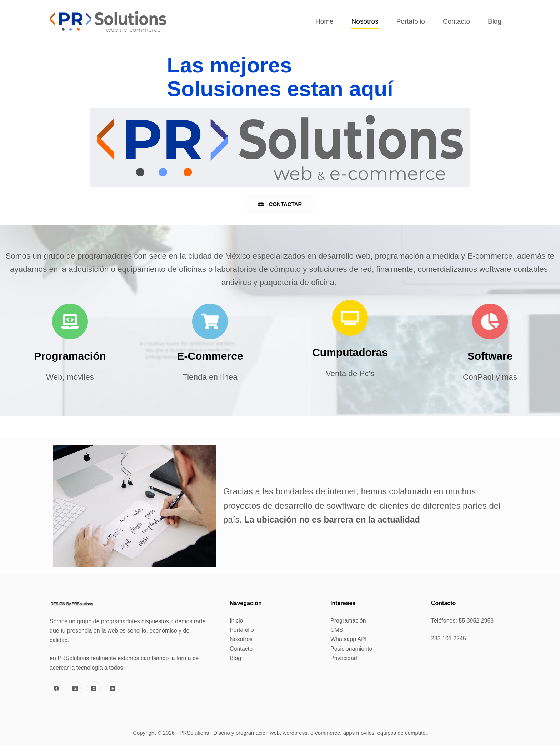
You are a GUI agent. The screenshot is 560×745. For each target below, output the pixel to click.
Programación (348, 621)
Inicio (236, 621)
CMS (337, 630)
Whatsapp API (348, 639)
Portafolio (411, 21)
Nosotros (365, 21)
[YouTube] (113, 688)
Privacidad (344, 658)
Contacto (456, 21)
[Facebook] (56, 688)
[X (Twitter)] (75, 688)
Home (324, 21)
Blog (495, 21)
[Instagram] (94, 688)
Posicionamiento (351, 649)
